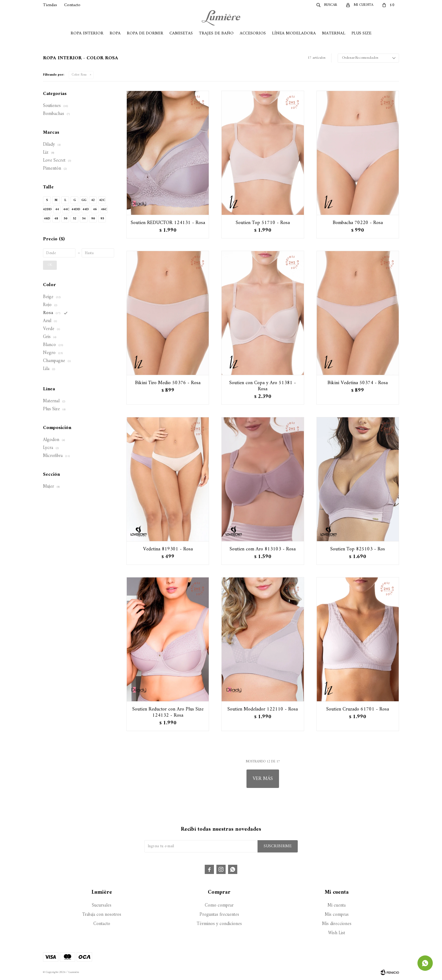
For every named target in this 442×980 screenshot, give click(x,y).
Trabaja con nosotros (102, 915)
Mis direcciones (337, 924)
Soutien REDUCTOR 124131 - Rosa (168, 223)
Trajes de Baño (216, 33)
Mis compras (337, 915)
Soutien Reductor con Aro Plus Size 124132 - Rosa (168, 712)
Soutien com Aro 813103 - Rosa (263, 549)
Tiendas (50, 5)
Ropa (115, 33)
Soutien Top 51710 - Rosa (263, 223)
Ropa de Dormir (145, 33)
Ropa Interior (87, 33)
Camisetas (181, 33)
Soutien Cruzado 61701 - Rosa (358, 709)
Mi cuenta (337, 905)
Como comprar (219, 905)
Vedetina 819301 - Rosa (168, 549)
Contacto (72, 5)
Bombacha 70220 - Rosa (358, 223)
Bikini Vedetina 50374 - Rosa (358, 383)
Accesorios (253, 33)
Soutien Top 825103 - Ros (358, 549)
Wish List (337, 933)
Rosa (79, 75)
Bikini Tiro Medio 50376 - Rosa (168, 383)
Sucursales (102, 905)
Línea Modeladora (294, 33)
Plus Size (361, 33)
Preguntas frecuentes (219, 915)
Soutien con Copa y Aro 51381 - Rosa (263, 386)
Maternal (334, 33)
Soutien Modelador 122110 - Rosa (263, 709)
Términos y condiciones (219, 924)
